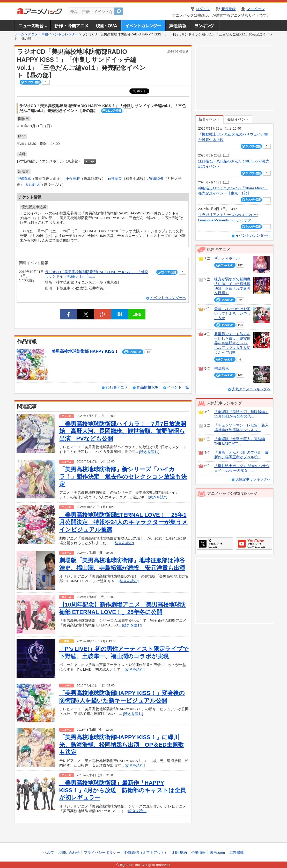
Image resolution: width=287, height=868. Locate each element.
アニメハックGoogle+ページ (254, 544)
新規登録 (229, 9)
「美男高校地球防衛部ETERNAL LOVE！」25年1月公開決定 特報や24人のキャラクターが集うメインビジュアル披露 (123, 522)
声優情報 (178, 26)
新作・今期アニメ (71, 26)
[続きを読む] (149, 452)
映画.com (217, 853)
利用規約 (180, 853)
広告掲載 (237, 853)
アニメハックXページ (215, 544)
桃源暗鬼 (222, 368)
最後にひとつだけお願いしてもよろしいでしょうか (232, 313)
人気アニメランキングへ (251, 389)
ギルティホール (227, 258)
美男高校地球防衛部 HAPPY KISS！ (85, 351)
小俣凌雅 (73, 179)
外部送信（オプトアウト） (146, 853)
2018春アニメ (117, 387)
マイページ (256, 9)
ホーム (19, 34)
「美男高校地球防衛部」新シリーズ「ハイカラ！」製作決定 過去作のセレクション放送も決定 (123, 477)
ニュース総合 (32, 26)
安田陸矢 (156, 179)
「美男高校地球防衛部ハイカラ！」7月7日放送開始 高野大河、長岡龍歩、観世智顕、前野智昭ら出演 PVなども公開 (123, 431)
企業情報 (198, 853)
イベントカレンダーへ (168, 298)
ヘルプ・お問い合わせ (61, 853)
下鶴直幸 (24, 179)
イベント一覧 (178, 387)
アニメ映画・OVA (106, 26)
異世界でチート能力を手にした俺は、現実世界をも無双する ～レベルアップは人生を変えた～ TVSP (232, 343)
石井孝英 (115, 179)
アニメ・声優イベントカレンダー (143, 26)
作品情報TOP (147, 387)
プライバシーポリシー (102, 853)
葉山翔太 (33, 185)
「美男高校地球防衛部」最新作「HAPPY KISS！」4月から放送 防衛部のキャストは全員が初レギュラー (123, 790)
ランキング (205, 26)
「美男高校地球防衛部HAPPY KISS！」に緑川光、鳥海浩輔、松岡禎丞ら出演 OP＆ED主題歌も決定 (122, 745)
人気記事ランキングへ (253, 479)
